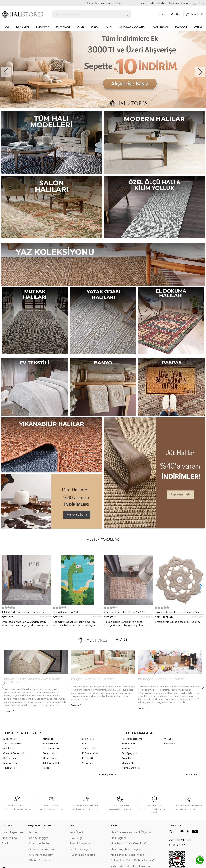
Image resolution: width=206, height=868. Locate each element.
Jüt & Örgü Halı (51, 763)
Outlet (198, 27)
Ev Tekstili (87, 758)
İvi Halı (167, 739)
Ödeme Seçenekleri (41, 849)
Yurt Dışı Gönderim (41, 855)
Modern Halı (10, 739)
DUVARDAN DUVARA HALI (133, 27)
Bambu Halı (9, 749)
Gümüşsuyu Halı (130, 753)
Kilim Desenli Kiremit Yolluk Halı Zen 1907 (125, 612)
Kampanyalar (161, 27)
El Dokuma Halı (90, 753)
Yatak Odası (63, 27)
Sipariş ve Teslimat (40, 844)
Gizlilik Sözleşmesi (81, 849)
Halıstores (169, 744)
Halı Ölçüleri (119, 838)
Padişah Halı (128, 744)
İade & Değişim (38, 838)
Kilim (85, 744)
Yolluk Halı (48, 739)
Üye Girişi (176, 14)
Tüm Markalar (192, 774)
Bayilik (6, 844)
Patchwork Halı (51, 749)
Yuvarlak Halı (10, 768)
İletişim (33, 832)
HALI (6, 27)
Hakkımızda (9, 838)
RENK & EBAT (22, 27)
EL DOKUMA (43, 27)
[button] (200, 72)
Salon (80, 27)
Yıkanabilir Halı (50, 744)
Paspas (47, 768)
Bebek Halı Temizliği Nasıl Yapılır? (133, 861)
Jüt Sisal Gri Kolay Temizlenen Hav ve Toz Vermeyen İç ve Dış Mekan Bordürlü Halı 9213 (25, 613)
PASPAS (109, 27)
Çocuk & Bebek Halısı (15, 753)
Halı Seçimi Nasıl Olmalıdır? (129, 844)
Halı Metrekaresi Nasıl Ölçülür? (131, 832)
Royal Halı (127, 749)
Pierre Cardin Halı (131, 768)
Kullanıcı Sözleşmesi (82, 855)
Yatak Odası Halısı (13, 744)
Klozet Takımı (50, 758)
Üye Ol (162, 14)
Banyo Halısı (10, 758)
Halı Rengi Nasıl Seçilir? (126, 849)
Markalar (181, 27)
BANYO (94, 27)
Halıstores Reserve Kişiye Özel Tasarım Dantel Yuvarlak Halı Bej (178, 613)
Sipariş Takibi (147, 3)
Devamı (9, 711)
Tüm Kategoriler (106, 774)
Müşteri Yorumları (40, 861)
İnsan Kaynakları (12, 832)
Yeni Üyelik (77, 832)
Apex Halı (127, 758)
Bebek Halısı (49, 753)
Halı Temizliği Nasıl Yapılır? (128, 855)
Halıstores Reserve (132, 739)
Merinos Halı (128, 763)
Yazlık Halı (87, 763)
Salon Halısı (88, 739)
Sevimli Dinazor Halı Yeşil (65, 612)
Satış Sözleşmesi (80, 844)
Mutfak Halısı (10, 763)
